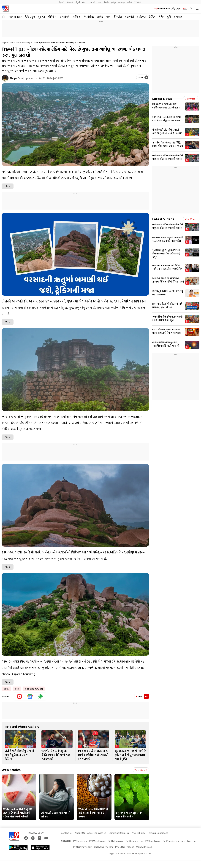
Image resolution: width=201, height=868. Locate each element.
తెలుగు (85, 2)
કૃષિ (169, 17)
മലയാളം (122, 2)
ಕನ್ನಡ (78, 2)
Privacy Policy (138, 833)
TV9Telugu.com (115, 841)
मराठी (93, 2)
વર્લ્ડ (108, 17)
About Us (80, 833)
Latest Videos (163, 219)
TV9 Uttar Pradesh (124, 847)
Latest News (162, 98)
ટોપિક (161, 17)
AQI (178, 9)
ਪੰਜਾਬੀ (106, 2)
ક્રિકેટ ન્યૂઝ (30, 17)
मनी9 (130, 2)
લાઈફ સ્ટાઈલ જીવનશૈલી (34, 689)
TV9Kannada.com (134, 841)
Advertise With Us (97, 833)
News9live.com (188, 841)
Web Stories (11, 770)
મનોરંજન (141, 17)
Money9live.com (144, 847)
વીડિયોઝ (52, 17)
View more (141, 770)
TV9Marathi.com (97, 841)
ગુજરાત (41, 17)
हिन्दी (62, 2)
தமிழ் (114, 2)
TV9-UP (137, 2)
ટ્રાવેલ (17, 689)
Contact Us (67, 833)
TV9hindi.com (80, 841)
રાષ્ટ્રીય (100, 17)
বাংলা (99, 2)
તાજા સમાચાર (15, 17)
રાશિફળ (77, 17)
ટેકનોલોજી (89, 17)
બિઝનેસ (118, 17)
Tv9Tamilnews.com (83, 847)
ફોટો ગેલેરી (65, 17)
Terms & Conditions (158, 833)
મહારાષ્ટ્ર (178, 17)
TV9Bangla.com (153, 841)
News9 (70, 2)
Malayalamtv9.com (103, 847)
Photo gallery (24, 42)
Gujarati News (8, 42)
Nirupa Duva (17, 78)
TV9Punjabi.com (171, 841)
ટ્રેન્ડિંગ (152, 17)
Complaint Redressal (119, 833)
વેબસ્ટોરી (129, 17)
